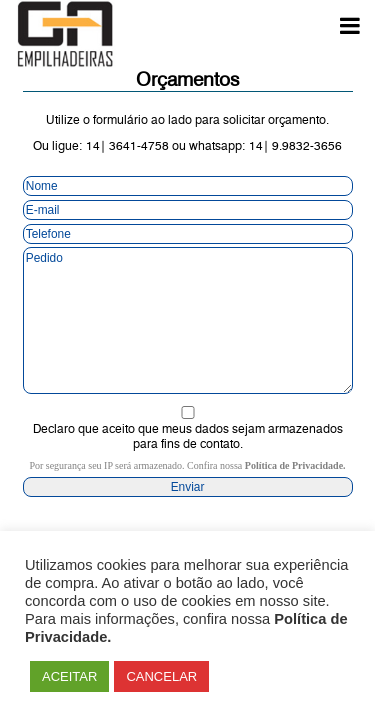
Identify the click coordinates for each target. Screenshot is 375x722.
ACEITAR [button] (69, 676)
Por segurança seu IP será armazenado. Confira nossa (187, 465)
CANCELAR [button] (161, 676)
